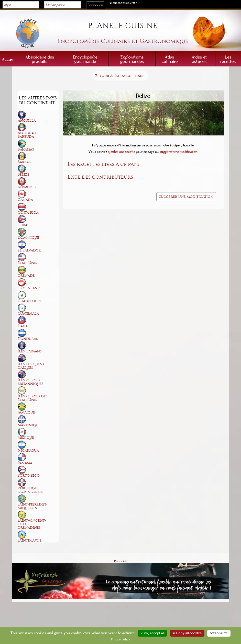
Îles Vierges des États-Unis (32, 398)
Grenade (26, 276)
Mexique (26, 438)
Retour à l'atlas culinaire (120, 76)
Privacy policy (121, 639)
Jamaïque (26, 412)
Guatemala (28, 313)
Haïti (22, 326)
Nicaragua (28, 450)
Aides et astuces (199, 59)
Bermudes (27, 187)
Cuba (23, 225)
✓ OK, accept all (152, 633)
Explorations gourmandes (132, 59)
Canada (25, 200)
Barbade (26, 162)
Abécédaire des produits (40, 59)
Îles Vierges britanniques (30, 382)
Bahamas (26, 149)
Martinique (29, 425)
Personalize (219, 633)
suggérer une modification (178, 152)
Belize (24, 174)
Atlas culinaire (170, 59)
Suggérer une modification (186, 197)
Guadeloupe (30, 301)
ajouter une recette (122, 152)
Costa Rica (28, 212)
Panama (25, 463)
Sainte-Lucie (30, 540)
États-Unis (27, 263)
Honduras (28, 339)
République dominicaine (30, 490)
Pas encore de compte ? (123, 3)
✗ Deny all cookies (187, 633)
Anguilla (27, 120)
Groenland (29, 288)
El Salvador (29, 250)
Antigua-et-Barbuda (29, 135)
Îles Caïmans (30, 351)
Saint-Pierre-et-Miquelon (32, 506)
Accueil (9, 59)
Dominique (28, 238)
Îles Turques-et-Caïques (33, 366)
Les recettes (228, 59)
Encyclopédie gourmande (85, 59)
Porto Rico (29, 475)
